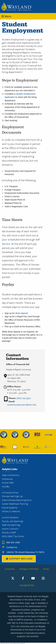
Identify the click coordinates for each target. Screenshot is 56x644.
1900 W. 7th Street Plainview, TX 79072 (25, 552)
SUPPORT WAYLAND (19, 559)
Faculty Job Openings (12, 521)
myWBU (6, 487)
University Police (10, 493)
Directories (7, 479)
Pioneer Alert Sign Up (12, 496)
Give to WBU (8, 483)
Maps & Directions (11, 475)
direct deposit (22, 313)
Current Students (10, 517)
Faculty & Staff (9, 532)
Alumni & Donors (10, 529)
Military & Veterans (11, 511)
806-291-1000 (13, 542)
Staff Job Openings (11, 525)
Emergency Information (29, 569)
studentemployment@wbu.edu (22, 405)
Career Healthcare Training (15, 504)
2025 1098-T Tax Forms (13, 536)
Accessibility (10, 569)
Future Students (10, 508)
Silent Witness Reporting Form (17, 500)
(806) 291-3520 (24, 398)
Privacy (46, 569)
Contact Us (12, 547)
